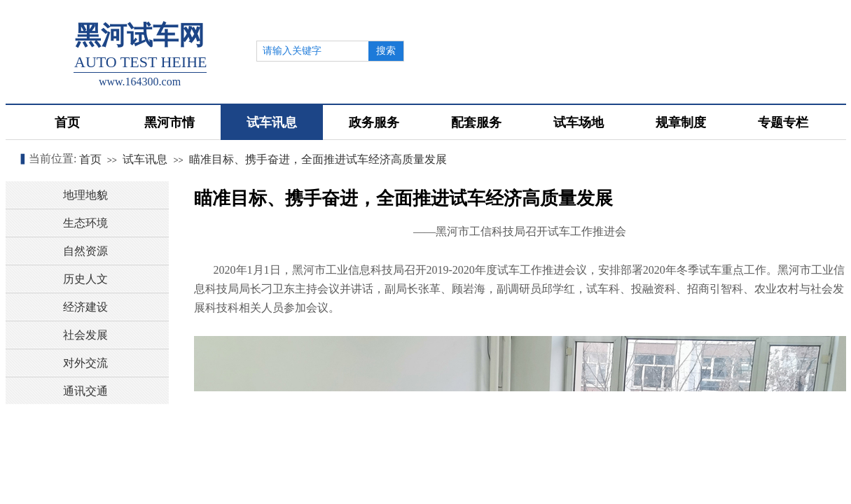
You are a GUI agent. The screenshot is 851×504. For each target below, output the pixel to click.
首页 (90, 159)
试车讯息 (145, 159)
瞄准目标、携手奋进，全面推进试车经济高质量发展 (318, 159)
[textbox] (313, 51)
